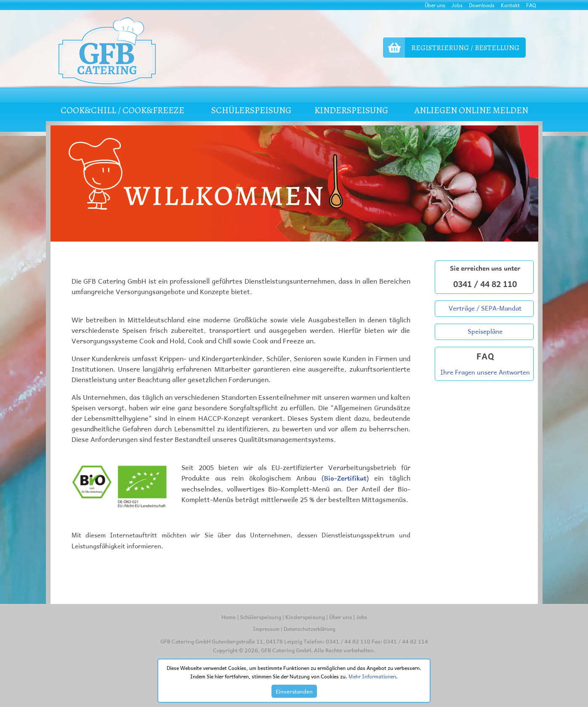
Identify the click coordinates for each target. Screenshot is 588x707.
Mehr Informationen (372, 676)
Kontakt (510, 5)
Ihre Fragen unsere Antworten (485, 372)
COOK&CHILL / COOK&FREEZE (122, 110)
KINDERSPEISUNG (351, 110)
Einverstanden (294, 691)
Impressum (266, 629)
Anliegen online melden (471, 110)
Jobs (457, 5)
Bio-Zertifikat (345, 478)
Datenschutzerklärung (310, 629)
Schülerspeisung (261, 617)
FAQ (531, 5)
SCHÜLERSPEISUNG (251, 110)
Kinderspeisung (305, 617)
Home (229, 617)
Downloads (482, 5)
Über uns (435, 5)
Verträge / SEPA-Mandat (485, 308)
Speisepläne (485, 331)
